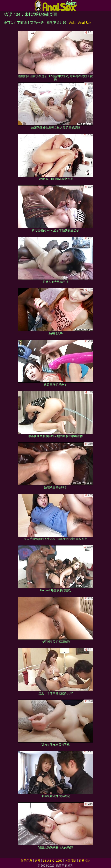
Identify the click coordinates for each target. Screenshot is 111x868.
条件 (38, 861)
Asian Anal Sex (80, 23)
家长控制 (84, 861)
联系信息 (27, 861)
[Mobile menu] (4, 6)
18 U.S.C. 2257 (53, 861)
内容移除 (71, 861)
